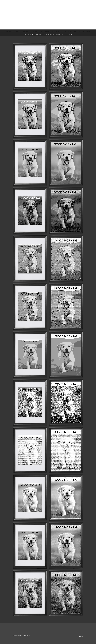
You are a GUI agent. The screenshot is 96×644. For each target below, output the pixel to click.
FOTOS (41, 31)
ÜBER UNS (18, 31)
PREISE (47, 31)
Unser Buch (68, 34)
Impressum (15, 635)
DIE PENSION (27, 31)
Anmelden (81, 637)
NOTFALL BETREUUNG (70, 31)
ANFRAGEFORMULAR (84, 31)
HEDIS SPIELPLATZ (29, 34)
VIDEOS (35, 31)
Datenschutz (20, 635)
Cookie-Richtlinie (26, 635)
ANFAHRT (39, 34)
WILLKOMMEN (10, 31)
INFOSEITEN (59, 34)
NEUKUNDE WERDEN (57, 31)
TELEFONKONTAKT (49, 34)
